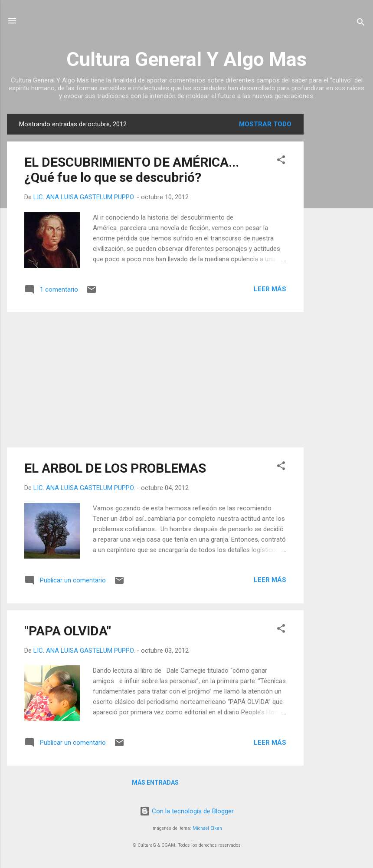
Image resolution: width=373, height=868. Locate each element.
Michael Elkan (207, 828)
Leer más (270, 289)
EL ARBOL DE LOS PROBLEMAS (115, 468)
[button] (281, 161)
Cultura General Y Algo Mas (186, 59)
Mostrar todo (265, 124)
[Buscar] (361, 24)
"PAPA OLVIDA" (68, 631)
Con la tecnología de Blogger (187, 811)
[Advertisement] (338, 244)
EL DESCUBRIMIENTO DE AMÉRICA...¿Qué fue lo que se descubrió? (132, 170)
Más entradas (155, 783)
